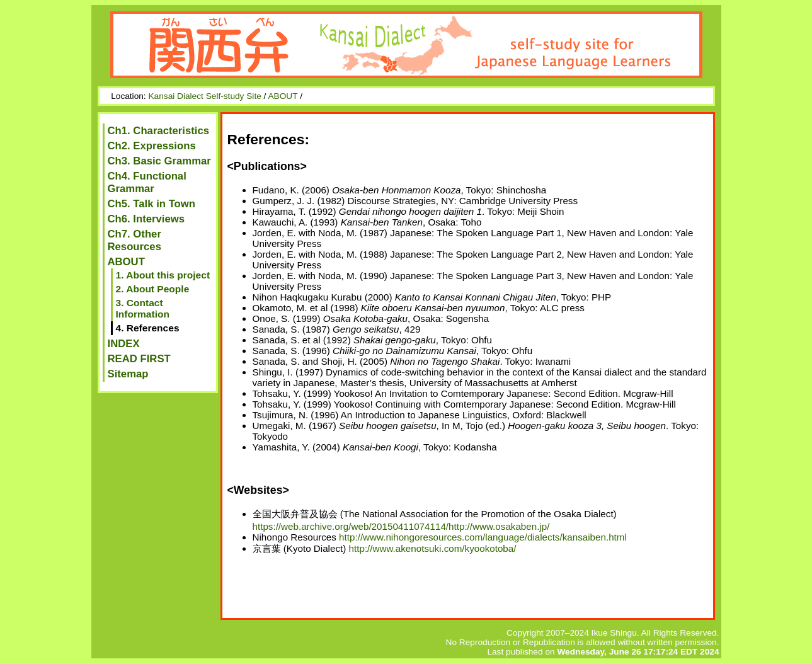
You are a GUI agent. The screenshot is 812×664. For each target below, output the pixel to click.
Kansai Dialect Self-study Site (204, 96)
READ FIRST (139, 359)
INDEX (124, 344)
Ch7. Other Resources (134, 240)
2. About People (153, 289)
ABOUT (283, 96)
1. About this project (163, 275)
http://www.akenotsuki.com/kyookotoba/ (433, 548)
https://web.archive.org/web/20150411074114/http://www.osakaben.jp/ (401, 526)
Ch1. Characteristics (159, 131)
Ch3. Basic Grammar (159, 161)
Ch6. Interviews (146, 219)
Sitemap (128, 374)
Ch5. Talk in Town (152, 204)
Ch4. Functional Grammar (147, 182)
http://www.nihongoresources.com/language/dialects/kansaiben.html (483, 537)
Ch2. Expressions (152, 146)
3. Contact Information (143, 308)
